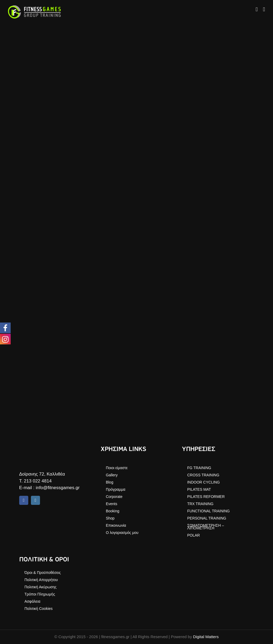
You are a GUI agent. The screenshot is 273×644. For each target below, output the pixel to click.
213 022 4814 (38, 481)
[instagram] (35, 500)
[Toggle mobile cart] (257, 9)
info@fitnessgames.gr (58, 488)
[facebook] (24, 500)
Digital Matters (206, 637)
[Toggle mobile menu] (264, 9)
